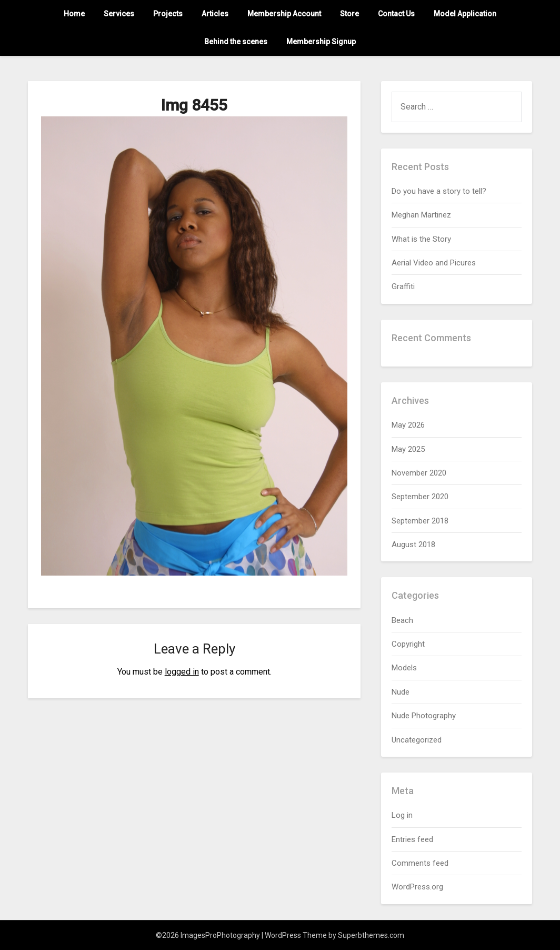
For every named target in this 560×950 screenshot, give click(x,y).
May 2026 (408, 425)
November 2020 (419, 473)
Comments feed (420, 863)
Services (119, 14)
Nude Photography (424, 716)
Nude (401, 692)
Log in (402, 815)
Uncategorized (417, 740)
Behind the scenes (236, 42)
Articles (215, 14)
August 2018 (413, 545)
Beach (402, 620)
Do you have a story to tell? (439, 191)
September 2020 (420, 497)
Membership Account (284, 14)
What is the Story (421, 239)
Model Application (465, 14)
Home (74, 14)
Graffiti (403, 286)
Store (349, 14)
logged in (182, 672)
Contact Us (396, 14)
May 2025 (408, 449)
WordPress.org (417, 887)
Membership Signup (321, 42)
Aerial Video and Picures (434, 263)
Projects (168, 14)
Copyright (408, 644)
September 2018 (420, 521)
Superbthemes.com (371, 935)
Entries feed (412, 839)
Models (404, 668)
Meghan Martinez (421, 215)
